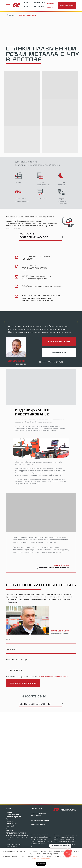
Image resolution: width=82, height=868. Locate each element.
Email (8, 639)
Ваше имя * (11, 649)
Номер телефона (14, 670)
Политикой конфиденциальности (53, 677)
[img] (67, 362)
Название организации (17, 660)
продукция (36, 809)
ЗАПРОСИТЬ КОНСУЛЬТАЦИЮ (23, 683)
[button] (67, 5)
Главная (11, 15)
